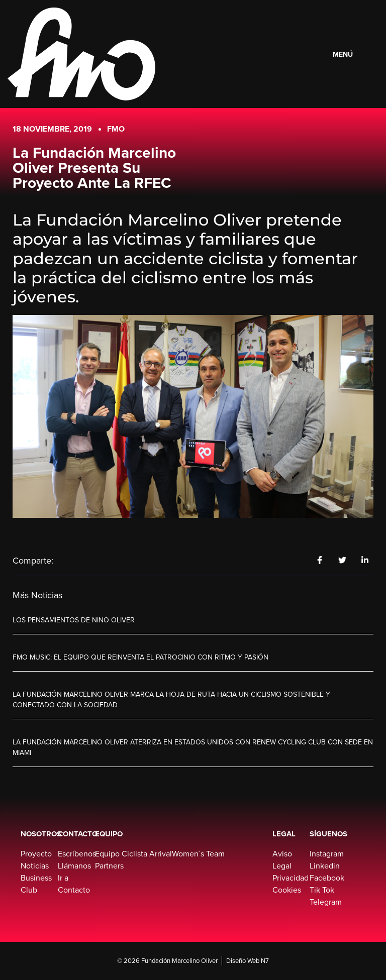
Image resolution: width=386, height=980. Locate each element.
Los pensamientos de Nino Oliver (74, 620)
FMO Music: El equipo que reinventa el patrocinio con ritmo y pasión (140, 657)
